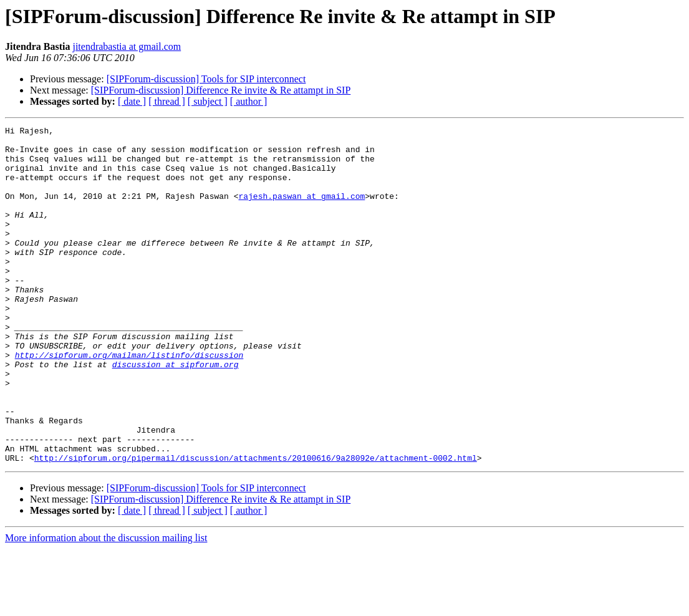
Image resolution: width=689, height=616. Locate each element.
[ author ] (249, 101)
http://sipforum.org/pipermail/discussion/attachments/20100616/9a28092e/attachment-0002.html (256, 525)
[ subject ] (208, 101)
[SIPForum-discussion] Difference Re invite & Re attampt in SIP (221, 90)
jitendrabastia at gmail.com (127, 46)
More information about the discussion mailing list (106, 605)
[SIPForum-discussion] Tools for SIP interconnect (206, 79)
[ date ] (132, 101)
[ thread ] (167, 101)
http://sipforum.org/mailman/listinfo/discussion (129, 402)
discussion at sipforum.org (176, 413)
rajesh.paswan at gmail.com (301, 211)
